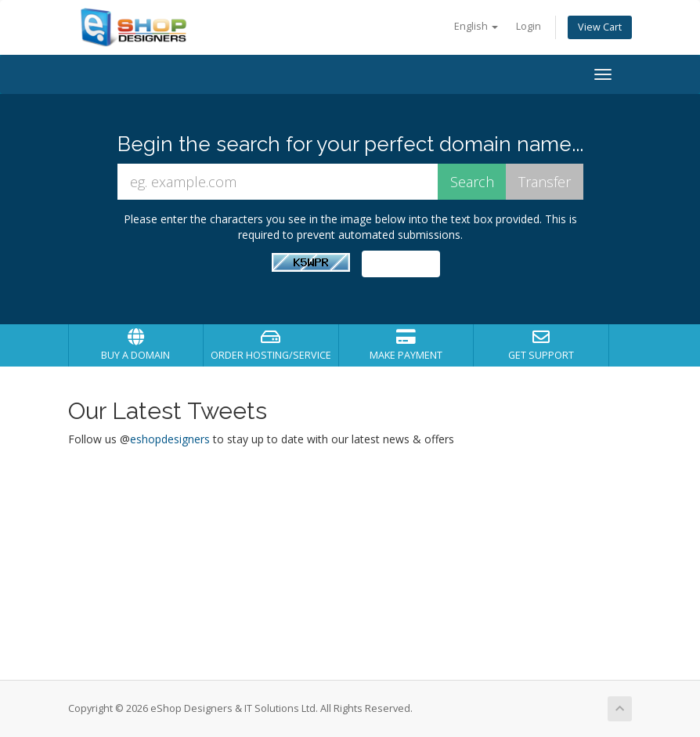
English (476, 26)
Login (529, 26)
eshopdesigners (170, 439)
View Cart (600, 27)
